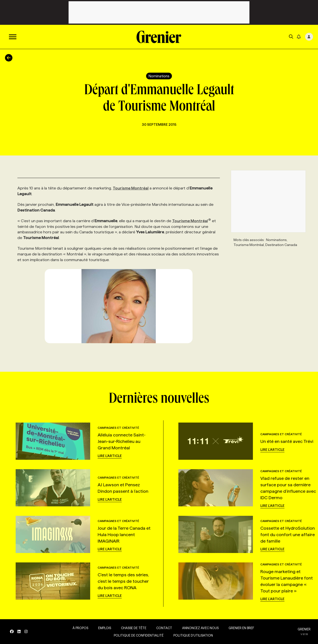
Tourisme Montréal (131, 188)
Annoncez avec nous (200, 628)
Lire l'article (110, 456)
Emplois (105, 628)
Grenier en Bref (241, 628)
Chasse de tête (134, 628)
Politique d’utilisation (193, 635)
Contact (164, 628)
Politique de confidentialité (139, 635)
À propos (80, 628)
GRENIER (304, 629)
